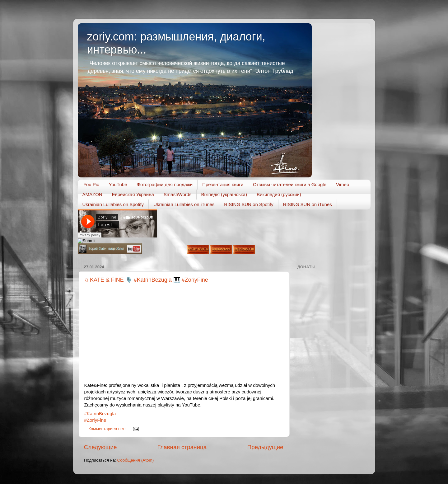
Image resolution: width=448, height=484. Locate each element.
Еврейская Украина (133, 194)
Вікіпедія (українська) (224, 194)
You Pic (91, 184)
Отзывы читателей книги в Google (290, 184)
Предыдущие (265, 447)
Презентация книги (223, 184)
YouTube (118, 184)
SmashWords (178, 194)
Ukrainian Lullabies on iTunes (184, 204)
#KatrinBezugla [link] (100, 414)
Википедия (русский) (279, 194)
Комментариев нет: (108, 429)
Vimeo (343, 184)
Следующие (100, 447)
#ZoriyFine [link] (95, 420)
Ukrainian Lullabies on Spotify (113, 204)
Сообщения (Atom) (136, 460)
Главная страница (182, 447)
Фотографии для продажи (165, 184)
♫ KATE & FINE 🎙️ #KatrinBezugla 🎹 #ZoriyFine (146, 280)
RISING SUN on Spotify (249, 204)
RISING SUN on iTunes (308, 204)
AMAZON (92, 194)
